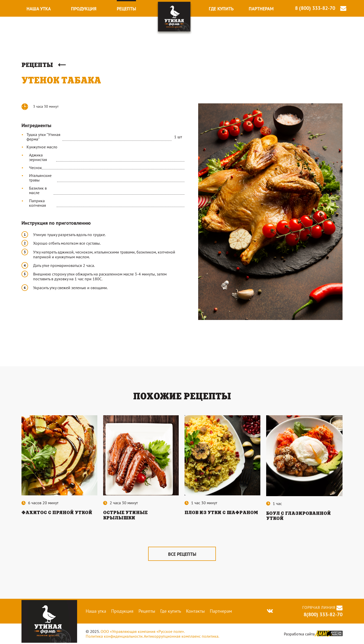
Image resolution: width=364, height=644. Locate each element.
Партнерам (261, 9)
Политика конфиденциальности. (114, 636)
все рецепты (182, 554)
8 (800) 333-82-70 (315, 8)
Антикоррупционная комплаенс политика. (181, 636)
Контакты (195, 611)
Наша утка (39, 9)
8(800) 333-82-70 (322, 614)
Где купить (221, 9)
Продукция (84, 9)
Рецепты (126, 9)
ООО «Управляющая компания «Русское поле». (143, 632)
